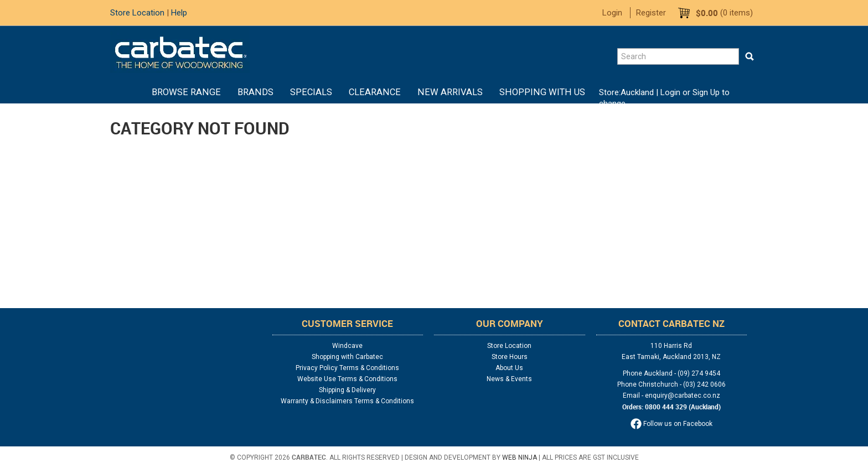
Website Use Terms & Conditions (347, 379)
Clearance (375, 92)
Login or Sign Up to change (664, 98)
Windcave (347, 346)
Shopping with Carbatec (347, 357)
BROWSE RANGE (186, 92)
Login (612, 13)
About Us (509, 368)
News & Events (509, 379)
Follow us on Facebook (671, 424)
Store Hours (510, 357)
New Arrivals (450, 92)
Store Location (137, 13)
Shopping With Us (542, 92)
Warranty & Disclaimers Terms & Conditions (347, 401)
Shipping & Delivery (347, 390)
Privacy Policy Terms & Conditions (347, 368)
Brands (255, 92)
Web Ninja (520, 457)
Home (135, 92)
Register (651, 13)
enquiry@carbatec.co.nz (683, 396)
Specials (311, 92)
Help (179, 13)
